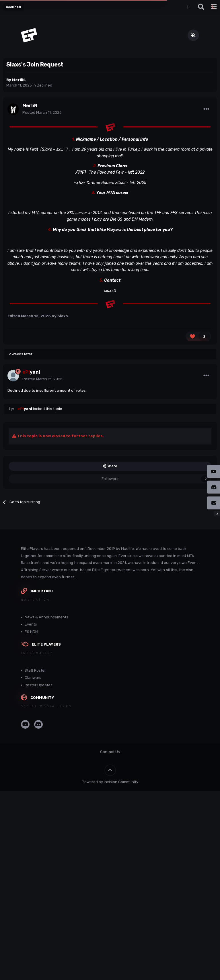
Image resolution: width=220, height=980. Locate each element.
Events (31, 624)
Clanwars (33, 678)
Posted (42, 112)
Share (110, 466)
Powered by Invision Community (110, 782)
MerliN (18, 80)
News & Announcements (46, 617)
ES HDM (31, 632)
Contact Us (110, 752)
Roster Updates (39, 685)
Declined (44, 85)
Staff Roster (35, 670)
